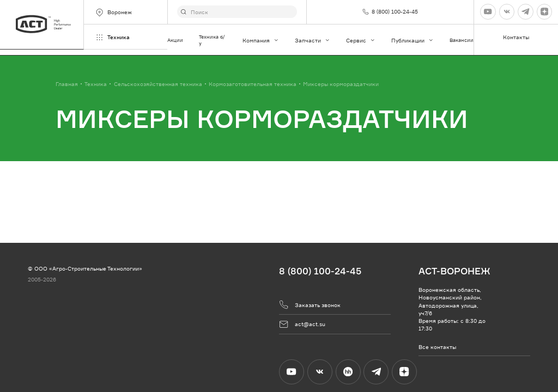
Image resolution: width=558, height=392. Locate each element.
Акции (175, 40)
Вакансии (462, 40)
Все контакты (437, 347)
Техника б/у (212, 40)
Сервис (361, 40)
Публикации (413, 40)
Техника (112, 37)
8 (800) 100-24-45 (320, 271)
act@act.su (302, 324)
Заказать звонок (310, 305)
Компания (261, 40)
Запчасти (313, 40)
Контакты (516, 37)
